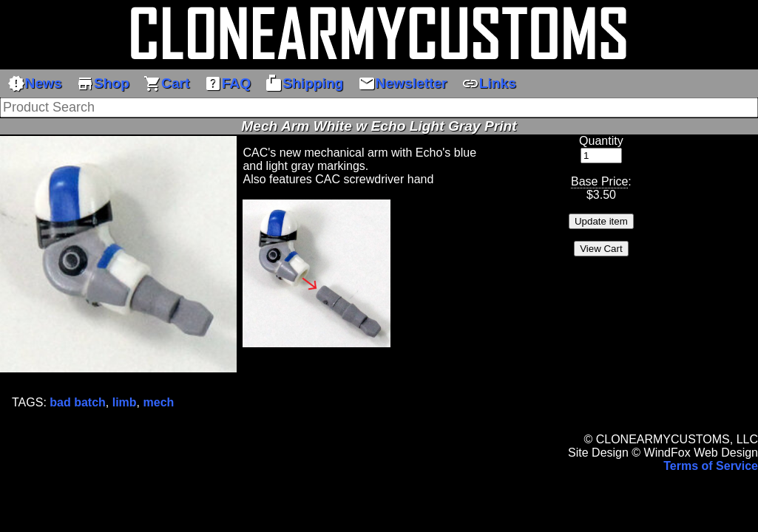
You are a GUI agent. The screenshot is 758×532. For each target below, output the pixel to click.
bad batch (78, 402)
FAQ (227, 83)
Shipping (304, 83)
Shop (103, 83)
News (35, 83)
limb (125, 402)
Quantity (601, 141)
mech (159, 402)
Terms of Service (711, 466)
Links (489, 83)
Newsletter (403, 83)
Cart (166, 83)
